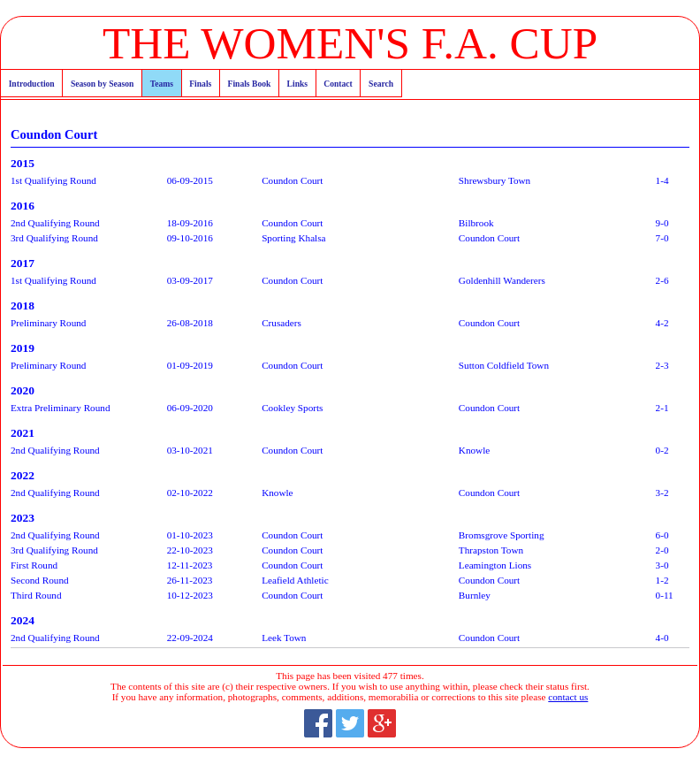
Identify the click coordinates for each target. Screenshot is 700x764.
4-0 (662, 638)
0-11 (665, 595)
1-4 (662, 180)
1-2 (662, 580)
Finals (200, 84)
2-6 (662, 280)
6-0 (662, 535)
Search (381, 84)
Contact (338, 84)
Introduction (32, 84)
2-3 (662, 365)
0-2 (662, 450)
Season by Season (102, 84)
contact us (568, 697)
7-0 (662, 238)
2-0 (662, 550)
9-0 (662, 223)
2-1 (662, 408)
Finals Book (250, 84)
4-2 (662, 323)
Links (297, 84)
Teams (162, 84)
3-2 (662, 493)
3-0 (662, 565)
